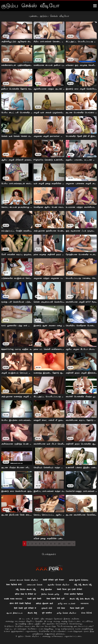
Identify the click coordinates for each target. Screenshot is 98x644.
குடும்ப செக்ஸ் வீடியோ (29, 636)
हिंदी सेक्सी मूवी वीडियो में (25, 608)
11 (64, 543)
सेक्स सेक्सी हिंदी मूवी (56, 599)
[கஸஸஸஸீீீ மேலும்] (95, 6)
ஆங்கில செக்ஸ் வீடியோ (58, 585)
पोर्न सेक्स (61, 608)
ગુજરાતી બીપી (47, 608)
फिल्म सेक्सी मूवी (77, 608)
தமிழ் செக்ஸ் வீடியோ (67, 613)
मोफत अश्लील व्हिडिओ (74, 594)
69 (69, 543)
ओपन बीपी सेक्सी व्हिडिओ (20, 603)
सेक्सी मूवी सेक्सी (34, 599)
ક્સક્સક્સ (84, 603)
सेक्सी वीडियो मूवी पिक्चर (54, 580)
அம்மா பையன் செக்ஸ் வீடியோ (24, 580)
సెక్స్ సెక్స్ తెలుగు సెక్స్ (83, 585)
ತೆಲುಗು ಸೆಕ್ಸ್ (32, 613)
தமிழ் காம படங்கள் (67, 603)
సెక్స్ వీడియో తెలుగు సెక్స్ (26, 589)
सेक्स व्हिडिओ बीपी (14, 585)
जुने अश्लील (47, 613)
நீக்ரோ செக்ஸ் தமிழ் (50, 594)
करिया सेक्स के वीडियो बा (26, 594)
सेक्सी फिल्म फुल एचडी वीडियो (70, 589)
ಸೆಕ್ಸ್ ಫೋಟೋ (46, 589)
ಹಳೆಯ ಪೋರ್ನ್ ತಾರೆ (44, 603)
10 (59, 543)
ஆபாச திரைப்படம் (14, 613)
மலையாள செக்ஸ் (35, 585)
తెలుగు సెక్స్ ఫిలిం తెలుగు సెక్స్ (82, 599)
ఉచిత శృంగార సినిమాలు (79, 580)
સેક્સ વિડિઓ (87, 613)
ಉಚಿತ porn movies (13, 599)
